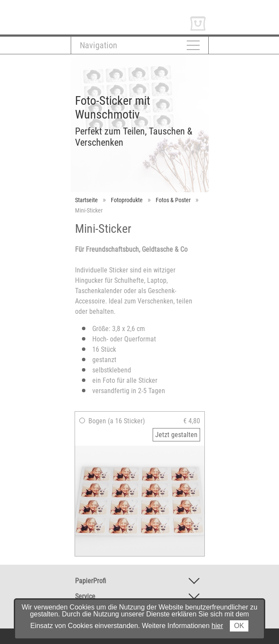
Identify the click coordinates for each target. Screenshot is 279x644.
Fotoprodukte (127, 200)
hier (218, 626)
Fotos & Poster (173, 200)
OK (239, 626)
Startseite (86, 200)
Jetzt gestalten (176, 435)
